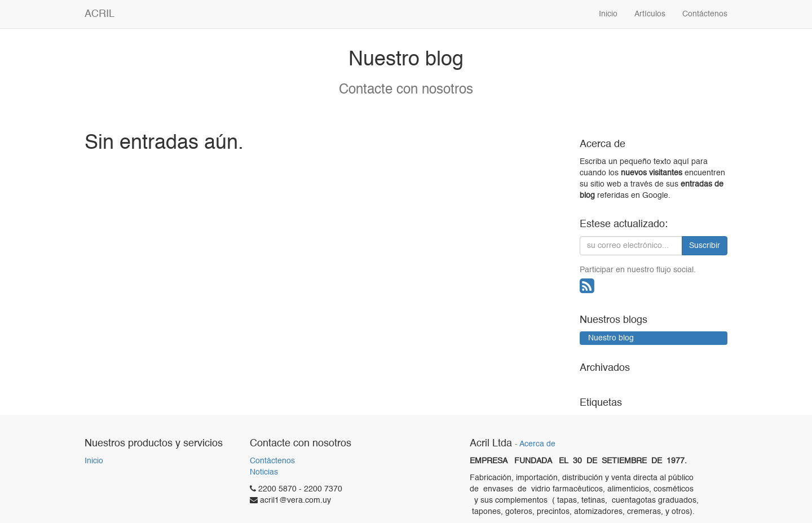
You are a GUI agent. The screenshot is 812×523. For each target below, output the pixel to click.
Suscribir (705, 246)
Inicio (94, 461)
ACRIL (100, 14)
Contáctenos (272, 461)
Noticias (264, 472)
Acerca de (537, 444)
